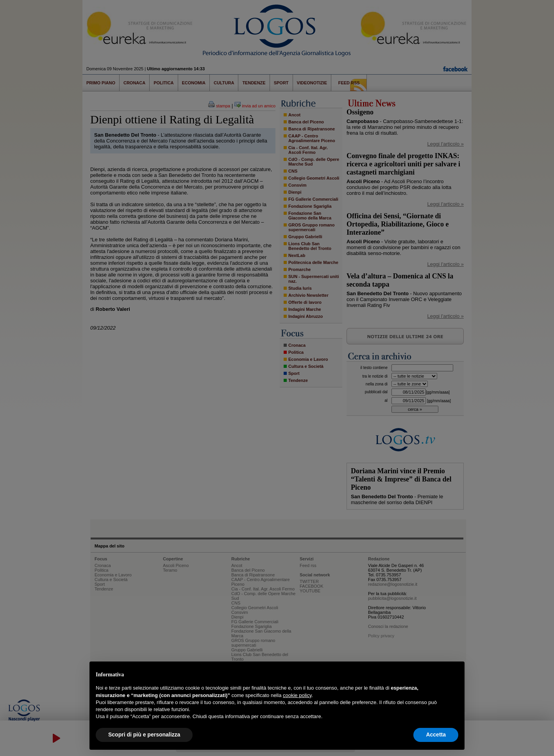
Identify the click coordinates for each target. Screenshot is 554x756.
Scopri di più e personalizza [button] (144, 735)
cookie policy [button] (297, 695)
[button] (454, 674)
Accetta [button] (436, 735)
